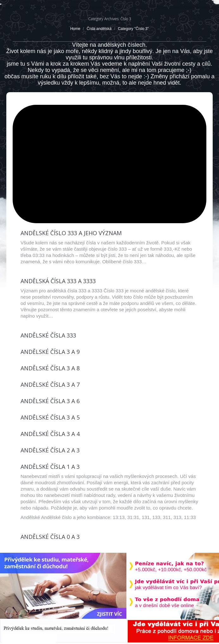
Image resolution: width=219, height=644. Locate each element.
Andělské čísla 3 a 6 (50, 401)
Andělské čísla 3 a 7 (50, 385)
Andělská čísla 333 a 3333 (58, 281)
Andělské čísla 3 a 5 (50, 417)
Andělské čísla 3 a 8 (50, 368)
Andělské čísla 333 (48, 335)
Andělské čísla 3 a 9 (50, 352)
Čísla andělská (99, 29)
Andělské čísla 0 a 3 (50, 537)
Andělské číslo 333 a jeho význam (71, 233)
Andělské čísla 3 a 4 (50, 434)
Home (75, 29)
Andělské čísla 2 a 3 (50, 450)
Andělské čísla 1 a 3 (50, 467)
